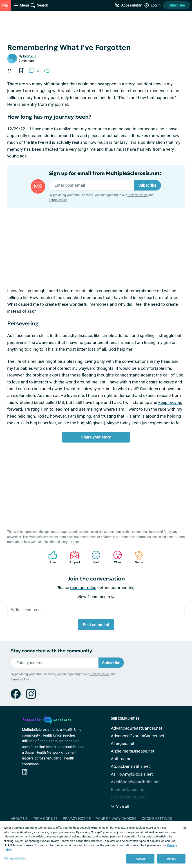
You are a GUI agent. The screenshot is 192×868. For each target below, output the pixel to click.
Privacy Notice (137, 195)
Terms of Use (58, 200)
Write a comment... (28, 610)
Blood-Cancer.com (128, 797)
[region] (96, 845)
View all (120, 807)
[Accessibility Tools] (128, 5)
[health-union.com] (47, 719)
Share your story (96, 437)
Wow (115, 557)
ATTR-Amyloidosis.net (132, 774)
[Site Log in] (152, 5)
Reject (172, 859)
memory (15, 149)
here (76, 542)
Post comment (96, 625)
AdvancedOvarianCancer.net (138, 736)
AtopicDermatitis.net (130, 766)
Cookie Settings (157, 819)
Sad (94, 557)
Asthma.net (122, 759)
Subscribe (177, 5)
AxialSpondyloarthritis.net (135, 782)
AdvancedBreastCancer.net (137, 728)
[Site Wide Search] (39, 5)
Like (51, 557)
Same (137, 557)
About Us (19, 819)
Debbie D (29, 56)
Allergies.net (123, 743)
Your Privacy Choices (116, 819)
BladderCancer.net (128, 789)
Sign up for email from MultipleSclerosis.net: (105, 173)
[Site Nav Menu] (22, 5)
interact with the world (55, 382)
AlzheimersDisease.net (133, 751)
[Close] (185, 828)
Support (73, 557)
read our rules (83, 588)
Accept (141, 859)
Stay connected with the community (51, 651)
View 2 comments (96, 597)
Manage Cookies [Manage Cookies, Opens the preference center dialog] (15, 858)
